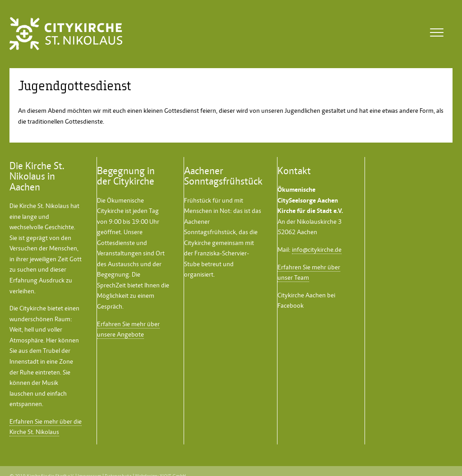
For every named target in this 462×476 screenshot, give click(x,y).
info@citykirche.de (317, 250)
